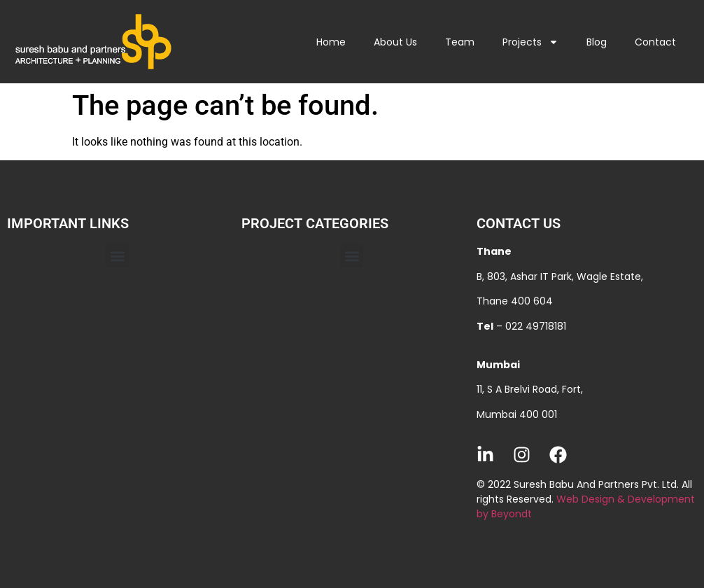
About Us (395, 42)
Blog (597, 42)
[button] (117, 256)
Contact (655, 42)
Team (460, 42)
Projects (530, 42)
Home (331, 42)
